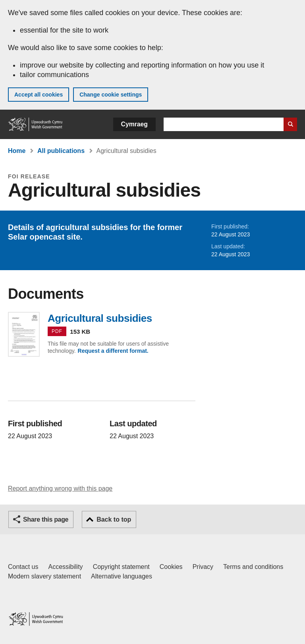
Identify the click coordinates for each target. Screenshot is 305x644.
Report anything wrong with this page (60, 488)
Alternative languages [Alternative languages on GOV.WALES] (122, 576)
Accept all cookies (39, 95)
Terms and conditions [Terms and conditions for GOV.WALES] (253, 567)
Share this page (46, 519)
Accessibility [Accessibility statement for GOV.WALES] (65, 567)
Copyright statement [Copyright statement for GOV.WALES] (121, 567)
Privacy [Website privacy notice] (203, 567)
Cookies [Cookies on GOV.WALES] (171, 567)
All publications (61, 151)
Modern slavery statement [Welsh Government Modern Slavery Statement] (44, 576)
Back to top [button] (114, 519)
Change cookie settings (111, 95)
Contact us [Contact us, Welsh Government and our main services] (23, 567)
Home (17, 151)
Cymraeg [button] (134, 124)
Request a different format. (113, 351)
